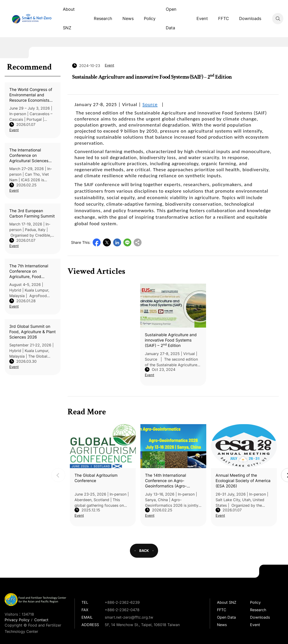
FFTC (224, 18)
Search (278, 19)
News (128, 18)
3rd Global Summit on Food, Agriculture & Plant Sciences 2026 (32, 332)
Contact (41, 620)
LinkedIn (117, 242)
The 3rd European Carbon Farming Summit (32, 213)
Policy (150, 18)
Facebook (97, 242)
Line (127, 242)
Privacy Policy (17, 620)
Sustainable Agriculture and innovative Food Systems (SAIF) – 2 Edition (171, 340)
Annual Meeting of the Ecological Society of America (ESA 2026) (243, 481)
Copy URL (138, 242)
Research (103, 18)
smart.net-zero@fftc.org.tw (129, 617)
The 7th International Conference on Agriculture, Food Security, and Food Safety (29, 272)
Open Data (171, 18)
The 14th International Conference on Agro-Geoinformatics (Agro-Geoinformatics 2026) (166, 481)
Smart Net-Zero (31, 19)
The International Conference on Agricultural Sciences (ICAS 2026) (29, 156)
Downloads (250, 18)
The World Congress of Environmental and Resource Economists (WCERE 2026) (31, 95)
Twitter (107, 242)
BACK (144, 551)
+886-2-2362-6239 (122, 602)
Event (202, 18)
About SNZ (69, 18)
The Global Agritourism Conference (96, 478)
